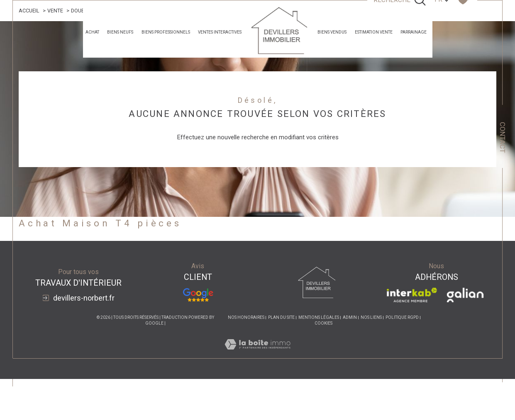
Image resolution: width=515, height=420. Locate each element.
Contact (503, 137)
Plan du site (281, 318)
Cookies (323, 324)
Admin (350, 318)
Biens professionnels (166, 32)
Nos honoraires (246, 318)
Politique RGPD (402, 318)
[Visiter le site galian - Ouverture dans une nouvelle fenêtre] (465, 295)
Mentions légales (319, 318)
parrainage (414, 32)
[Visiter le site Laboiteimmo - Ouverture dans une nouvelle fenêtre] (257, 354)
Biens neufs (120, 32)
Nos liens (371, 318)
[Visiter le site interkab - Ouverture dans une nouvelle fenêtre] (412, 295)
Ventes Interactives (220, 32)
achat (92, 32)
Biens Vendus (332, 32)
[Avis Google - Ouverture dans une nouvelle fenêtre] (198, 295)
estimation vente (374, 32)
